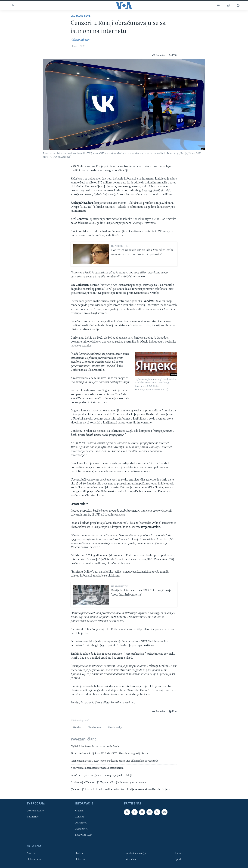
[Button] (158, 55)
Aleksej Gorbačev (80, 40)
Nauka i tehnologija (136, 853)
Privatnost (81, 823)
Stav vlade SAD (83, 835)
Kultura (179, 853)
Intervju (80, 859)
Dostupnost (81, 829)
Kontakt (80, 817)
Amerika (31, 853)
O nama (79, 811)
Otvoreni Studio (35, 811)
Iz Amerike (33, 817)
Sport (178, 859)
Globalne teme (81, 16)
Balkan (80, 853)
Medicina (131, 859)
